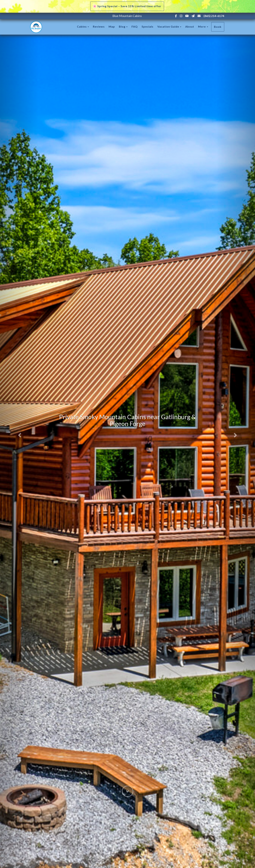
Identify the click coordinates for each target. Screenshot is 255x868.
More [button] (203, 26)
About (190, 26)
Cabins (82, 26)
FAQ (135, 26)
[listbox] (128, 434)
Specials (148, 26)
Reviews (99, 26)
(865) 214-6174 (214, 16)
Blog (122, 26)
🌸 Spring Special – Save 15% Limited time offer (127, 6)
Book (218, 27)
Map (112, 26)
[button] (19, 434)
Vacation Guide (168, 26)
